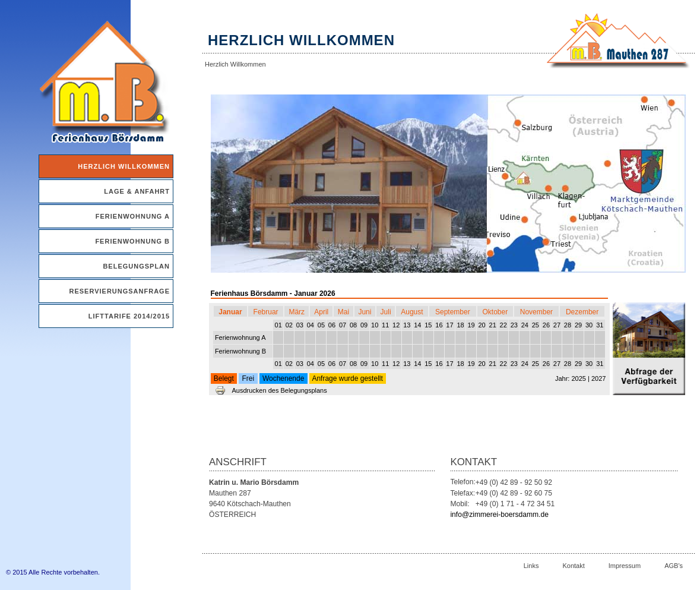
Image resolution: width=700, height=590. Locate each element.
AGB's (674, 566)
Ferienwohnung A (133, 216)
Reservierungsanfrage (119, 291)
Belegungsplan (136, 266)
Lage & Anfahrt (137, 191)
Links (531, 566)
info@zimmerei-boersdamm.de (499, 515)
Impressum (625, 566)
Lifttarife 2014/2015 (129, 316)
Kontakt (573, 566)
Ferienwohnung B (132, 241)
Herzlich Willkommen (124, 166)
